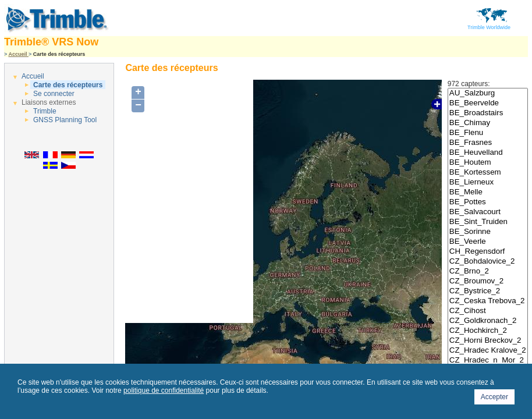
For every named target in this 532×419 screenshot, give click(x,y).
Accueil (18, 54)
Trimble (45, 111)
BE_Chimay (488, 123)
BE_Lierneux (488, 182)
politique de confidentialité (164, 390)
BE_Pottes (488, 202)
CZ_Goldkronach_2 (488, 321)
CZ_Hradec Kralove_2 (488, 351)
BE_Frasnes (488, 143)
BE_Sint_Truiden (488, 222)
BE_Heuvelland (488, 153)
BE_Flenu (488, 133)
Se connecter (54, 94)
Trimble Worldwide (489, 25)
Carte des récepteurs (68, 85)
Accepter (494, 397)
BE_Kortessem (488, 173)
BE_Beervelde (488, 103)
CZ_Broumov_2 (488, 281)
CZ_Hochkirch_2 (488, 331)
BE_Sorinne (488, 232)
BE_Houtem (488, 163)
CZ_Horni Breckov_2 (488, 341)
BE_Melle (488, 192)
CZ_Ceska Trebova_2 (488, 301)
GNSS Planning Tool (65, 120)
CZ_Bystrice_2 (488, 291)
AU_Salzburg (488, 93)
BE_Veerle (488, 242)
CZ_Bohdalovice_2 (488, 262)
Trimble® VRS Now (51, 42)
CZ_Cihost (488, 311)
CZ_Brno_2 (488, 271)
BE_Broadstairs (488, 113)
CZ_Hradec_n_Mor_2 (488, 361)
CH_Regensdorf (488, 252)
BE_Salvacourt (488, 212)
